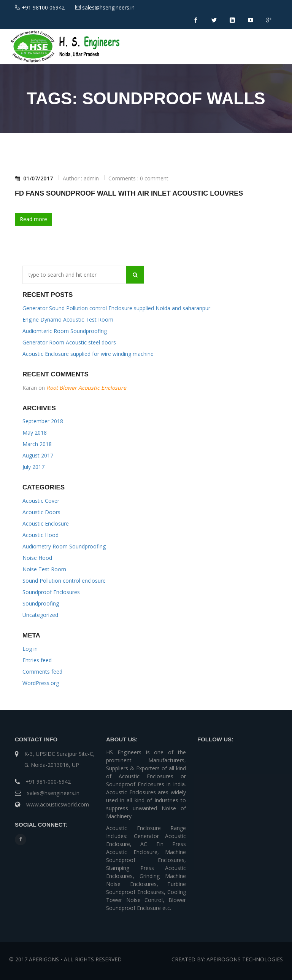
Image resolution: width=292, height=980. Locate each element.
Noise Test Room (44, 569)
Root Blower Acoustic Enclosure (86, 388)
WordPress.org (41, 683)
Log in (30, 649)
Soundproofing (41, 603)
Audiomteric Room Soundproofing (65, 331)
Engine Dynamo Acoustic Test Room (68, 319)
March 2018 (37, 444)
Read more (33, 219)
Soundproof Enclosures (51, 592)
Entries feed (37, 660)
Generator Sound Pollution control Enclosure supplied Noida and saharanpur (116, 308)
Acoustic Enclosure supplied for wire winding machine (88, 354)
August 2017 (38, 455)
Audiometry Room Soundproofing (64, 546)
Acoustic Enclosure (46, 523)
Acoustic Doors (41, 512)
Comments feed (42, 672)
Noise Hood (37, 558)
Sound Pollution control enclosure (64, 581)
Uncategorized (40, 615)
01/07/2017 (34, 178)
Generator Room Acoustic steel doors (69, 342)
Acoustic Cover (41, 501)
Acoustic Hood (40, 535)
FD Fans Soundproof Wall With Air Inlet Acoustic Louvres (129, 193)
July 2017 (33, 467)
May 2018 (35, 433)
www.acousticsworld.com (58, 804)
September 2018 (43, 421)
